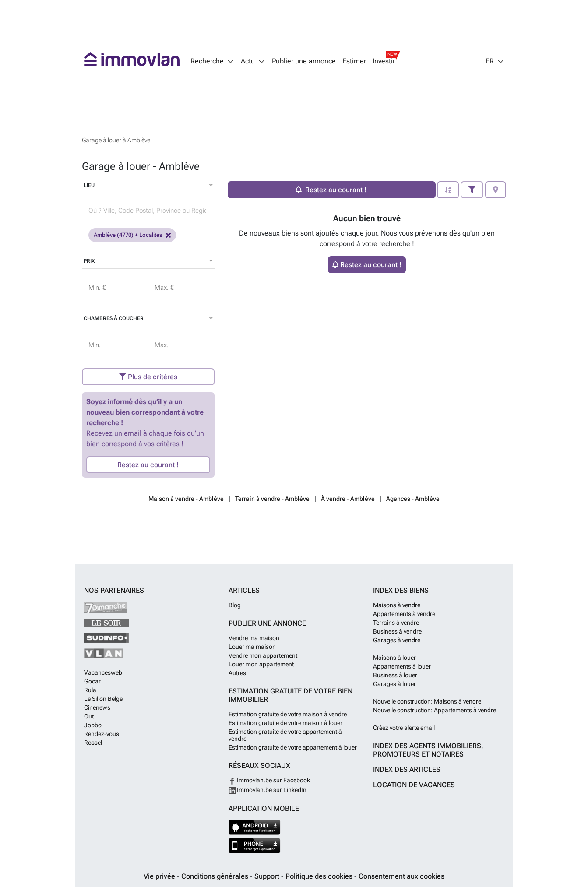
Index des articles (407, 769)
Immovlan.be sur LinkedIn (268, 790)
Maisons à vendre (397, 605)
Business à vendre (397, 631)
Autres (237, 673)
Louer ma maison (252, 647)
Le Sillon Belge (103, 699)
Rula (90, 690)
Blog (235, 605)
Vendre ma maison (254, 638)
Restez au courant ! (148, 465)
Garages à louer (394, 684)
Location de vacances (414, 785)
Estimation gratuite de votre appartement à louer (293, 747)
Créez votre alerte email (404, 728)
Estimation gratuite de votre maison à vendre (288, 714)
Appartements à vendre (404, 614)
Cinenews (97, 707)
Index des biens (401, 590)
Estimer (354, 61)
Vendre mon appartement (263, 655)
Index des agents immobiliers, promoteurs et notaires (428, 750)
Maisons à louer (394, 658)
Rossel (93, 743)
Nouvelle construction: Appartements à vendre (435, 710)
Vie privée (160, 876)
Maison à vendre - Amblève (186, 499)
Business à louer (395, 675)
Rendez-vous (102, 734)
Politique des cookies (320, 876)
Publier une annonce (304, 61)
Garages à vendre (397, 640)
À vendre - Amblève (348, 499)
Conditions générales (216, 876)
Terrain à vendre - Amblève (272, 499)
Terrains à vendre (396, 623)
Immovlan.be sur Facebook (269, 780)
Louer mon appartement (261, 664)
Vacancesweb (103, 672)
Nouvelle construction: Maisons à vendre (427, 701)
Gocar (92, 681)
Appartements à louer (402, 666)
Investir (384, 61)
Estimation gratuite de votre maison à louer (285, 723)
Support (268, 876)
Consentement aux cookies (401, 876)
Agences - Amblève (413, 499)
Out (89, 716)
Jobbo (93, 725)
